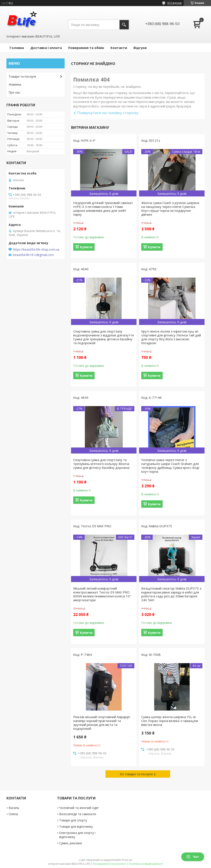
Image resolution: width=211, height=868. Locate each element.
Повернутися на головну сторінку (108, 113)
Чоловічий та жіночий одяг (79, 808)
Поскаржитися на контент (109, 864)
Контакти (119, 48)
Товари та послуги (22, 76)
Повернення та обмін (86, 48)
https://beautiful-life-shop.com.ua (36, 250)
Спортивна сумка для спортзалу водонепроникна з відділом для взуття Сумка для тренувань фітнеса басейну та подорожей (103, 337)
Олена (13, 814)
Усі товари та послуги (136, 774)
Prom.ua (127, 860)
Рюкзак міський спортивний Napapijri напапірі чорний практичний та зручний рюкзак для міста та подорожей (102, 723)
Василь (14, 808)
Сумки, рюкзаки (71, 843)
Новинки (15, 84)
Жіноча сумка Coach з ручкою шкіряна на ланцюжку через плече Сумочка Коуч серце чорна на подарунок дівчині (170, 209)
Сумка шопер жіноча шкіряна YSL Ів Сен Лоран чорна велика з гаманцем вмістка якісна (170, 721)
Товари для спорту (73, 820)
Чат (193, 857)
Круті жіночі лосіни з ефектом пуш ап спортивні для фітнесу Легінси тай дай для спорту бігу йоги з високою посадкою (171, 337)
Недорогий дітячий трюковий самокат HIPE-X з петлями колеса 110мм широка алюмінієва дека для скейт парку (103, 209)
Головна (17, 48)
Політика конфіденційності (146, 864)
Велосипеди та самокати (78, 814)
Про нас (14, 92)
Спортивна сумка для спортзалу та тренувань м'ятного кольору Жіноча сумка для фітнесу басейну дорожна (101, 464)
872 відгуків (174, 3)
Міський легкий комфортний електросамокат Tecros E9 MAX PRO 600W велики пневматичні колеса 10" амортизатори (102, 594)
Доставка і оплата (46, 48)
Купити (86, 247)
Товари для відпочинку (76, 826)
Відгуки (140, 48)
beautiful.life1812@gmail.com (33, 255)
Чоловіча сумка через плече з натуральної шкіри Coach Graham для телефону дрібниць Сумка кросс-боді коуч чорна (170, 466)
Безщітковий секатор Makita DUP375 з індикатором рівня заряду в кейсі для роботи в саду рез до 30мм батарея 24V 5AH (171, 594)
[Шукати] (124, 25)
